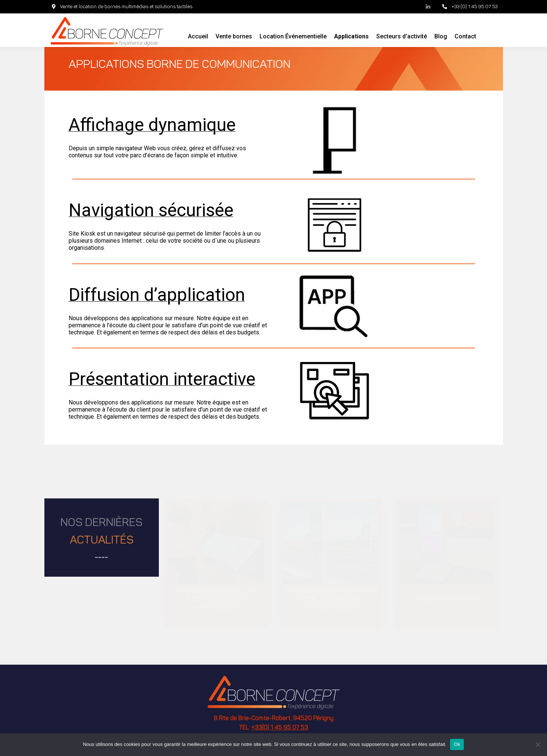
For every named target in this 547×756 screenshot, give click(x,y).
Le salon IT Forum (445, 599)
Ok (457, 744)
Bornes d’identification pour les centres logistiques (331, 599)
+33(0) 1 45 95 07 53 (280, 728)
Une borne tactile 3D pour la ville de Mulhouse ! (216, 599)
